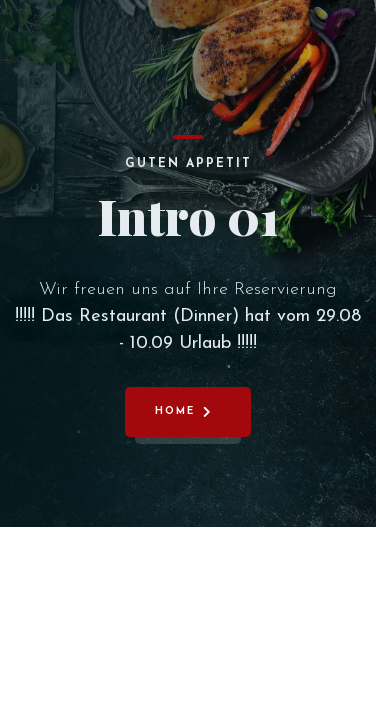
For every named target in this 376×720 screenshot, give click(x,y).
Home (175, 411)
